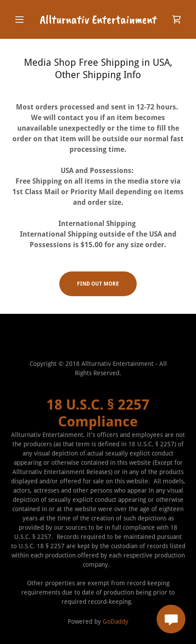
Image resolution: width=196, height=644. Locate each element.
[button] (24, 19)
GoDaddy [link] (115, 621)
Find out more (98, 284)
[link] (98, 19)
